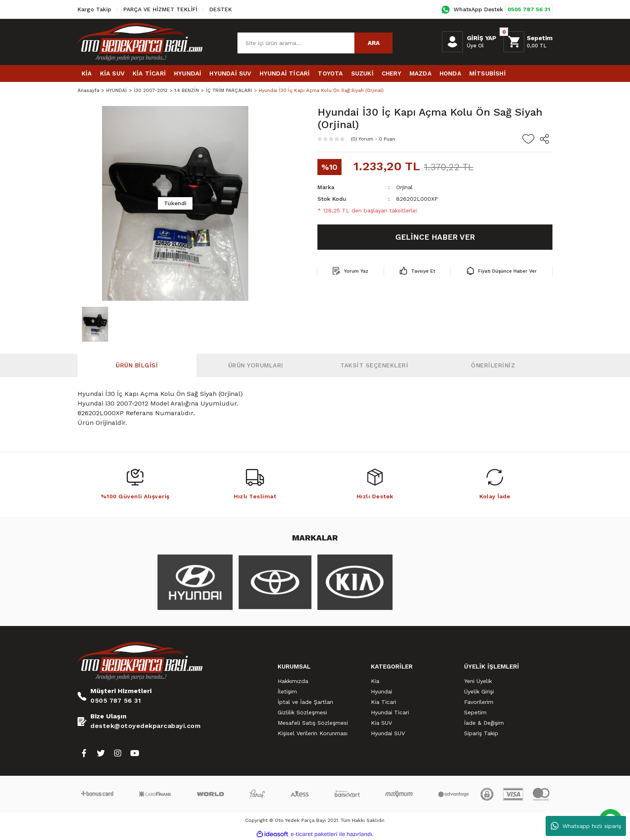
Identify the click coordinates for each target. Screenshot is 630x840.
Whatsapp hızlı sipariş (586, 826)
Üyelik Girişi (479, 691)
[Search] (315, 43)
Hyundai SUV (388, 733)
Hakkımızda (293, 681)
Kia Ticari (384, 702)
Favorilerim (479, 702)
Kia (375, 681)
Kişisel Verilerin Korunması (313, 733)
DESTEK (221, 9)
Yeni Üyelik (478, 681)
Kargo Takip (94, 9)
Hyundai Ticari (390, 712)
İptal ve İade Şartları (305, 702)
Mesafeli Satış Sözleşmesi (313, 723)
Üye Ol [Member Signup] (475, 46)
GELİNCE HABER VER (435, 237)
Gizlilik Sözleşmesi (302, 712)
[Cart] (528, 42)
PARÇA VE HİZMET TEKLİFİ (160, 9)
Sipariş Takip (481, 733)
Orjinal (404, 187)
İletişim (287, 691)
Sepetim (475, 712)
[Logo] (140, 42)
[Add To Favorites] (528, 139)
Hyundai (381, 691)
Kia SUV (381, 723)
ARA (374, 43)
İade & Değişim (484, 723)
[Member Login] (452, 42)
